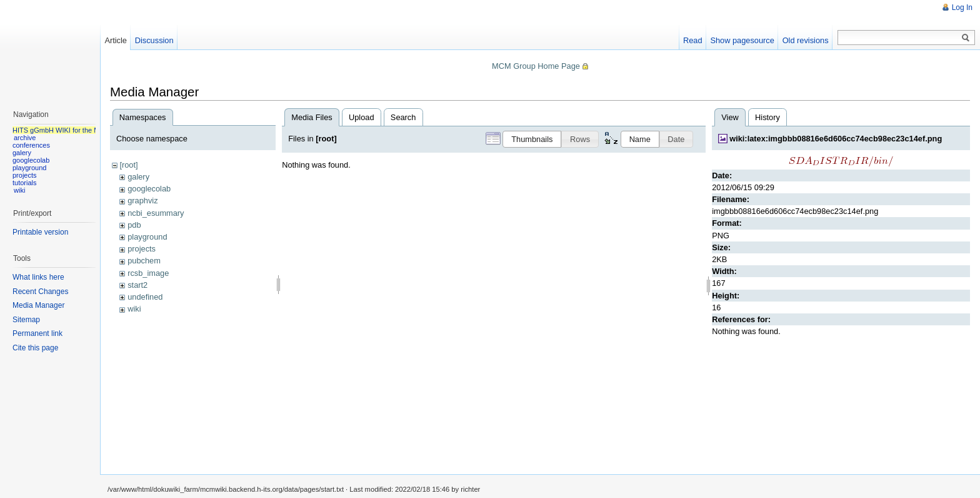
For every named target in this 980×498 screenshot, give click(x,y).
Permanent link (37, 333)
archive (25, 138)
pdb (134, 225)
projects (142, 249)
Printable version (40, 232)
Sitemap (26, 320)
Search (403, 117)
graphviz (142, 201)
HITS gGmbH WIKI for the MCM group (71, 130)
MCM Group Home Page (536, 66)
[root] (128, 165)
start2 (137, 285)
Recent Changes (40, 292)
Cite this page (35, 348)
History (767, 117)
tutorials (25, 183)
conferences (31, 145)
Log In (962, 8)
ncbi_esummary (156, 213)
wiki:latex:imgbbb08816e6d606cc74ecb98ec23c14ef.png (836, 139)
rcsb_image (148, 273)
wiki (134, 309)
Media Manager (38, 305)
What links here (38, 277)
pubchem (144, 261)
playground (147, 237)
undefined (145, 297)
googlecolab (149, 189)
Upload (362, 117)
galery (138, 177)
